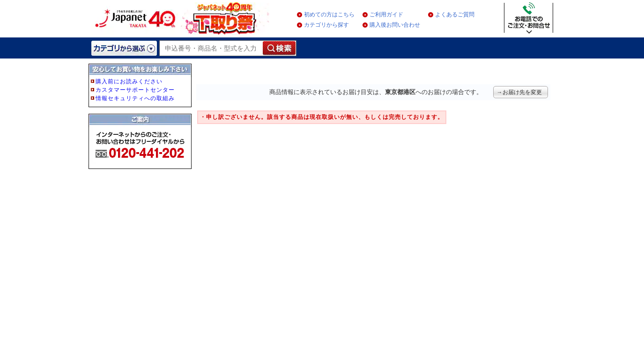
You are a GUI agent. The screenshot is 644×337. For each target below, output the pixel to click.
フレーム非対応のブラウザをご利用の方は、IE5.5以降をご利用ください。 (141, 132)
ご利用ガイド (386, 15)
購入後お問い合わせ (395, 25)
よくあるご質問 (455, 15)
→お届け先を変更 (519, 92)
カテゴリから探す (326, 25)
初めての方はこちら (329, 15)
